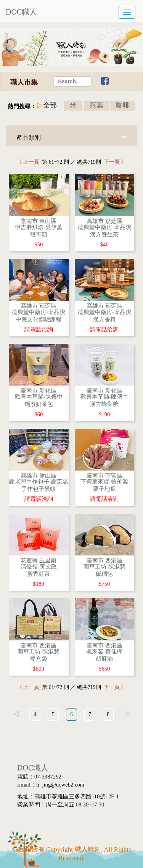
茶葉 (96, 105)
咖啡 (123, 105)
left (16, 714)
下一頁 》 (114, 162)
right (127, 714)
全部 (50, 105)
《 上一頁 (30, 162)
